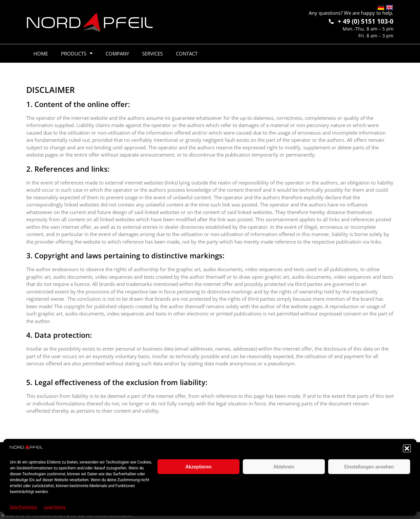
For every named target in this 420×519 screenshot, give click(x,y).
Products (77, 53)
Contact (187, 54)
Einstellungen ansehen (369, 467)
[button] (407, 448)
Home (41, 54)
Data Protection (23, 507)
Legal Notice (55, 507)
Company (117, 54)
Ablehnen (284, 467)
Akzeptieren (199, 467)
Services (152, 54)
